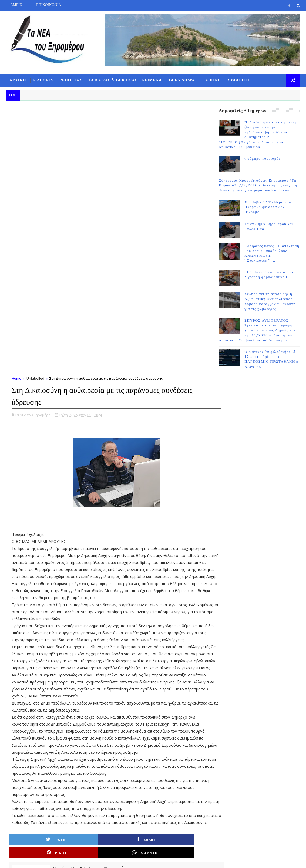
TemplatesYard (52, 860)
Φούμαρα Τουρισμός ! (264, 160)
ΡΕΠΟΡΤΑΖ (71, 80)
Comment (182, 614)
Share (85, 614)
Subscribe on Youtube (260, 403)
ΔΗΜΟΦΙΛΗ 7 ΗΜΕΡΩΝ (259, 432)
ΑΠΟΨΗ (213, 80)
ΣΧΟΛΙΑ (286, 431)
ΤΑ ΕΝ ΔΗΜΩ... (184, 80)
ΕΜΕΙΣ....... (19, 5)
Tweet (36, 614)
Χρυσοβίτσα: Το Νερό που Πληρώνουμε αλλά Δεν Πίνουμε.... (268, 208)
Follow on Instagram (260, 414)
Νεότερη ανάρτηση (29, 809)
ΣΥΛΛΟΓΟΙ (238, 80)
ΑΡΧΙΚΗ (18, 80)
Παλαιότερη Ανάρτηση (178, 809)
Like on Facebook (260, 392)
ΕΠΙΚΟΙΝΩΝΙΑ (49, 5)
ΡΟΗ (232, 431)
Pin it (134, 614)
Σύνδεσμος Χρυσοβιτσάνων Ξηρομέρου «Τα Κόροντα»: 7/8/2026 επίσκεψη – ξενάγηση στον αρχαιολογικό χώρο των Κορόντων (258, 186)
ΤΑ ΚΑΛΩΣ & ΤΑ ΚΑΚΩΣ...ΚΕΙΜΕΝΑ (125, 80)
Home (16, 111)
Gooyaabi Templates (113, 860)
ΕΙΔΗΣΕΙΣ (43, 80)
